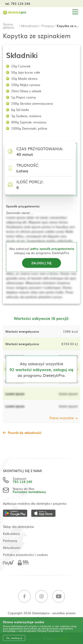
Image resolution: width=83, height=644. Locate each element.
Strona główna (8, 26)
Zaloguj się (41, 263)
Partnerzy (10, 540)
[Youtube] (59, 596)
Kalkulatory (11, 533)
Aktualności (30, 26)
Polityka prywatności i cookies (25, 555)
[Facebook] (24, 596)
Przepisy (48, 26)
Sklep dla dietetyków (18, 526)
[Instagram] (41, 596)
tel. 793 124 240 (18, 4)
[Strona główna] (15, 12)
